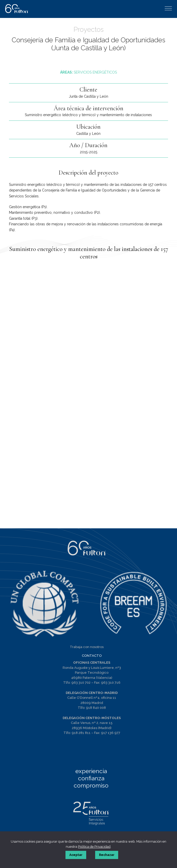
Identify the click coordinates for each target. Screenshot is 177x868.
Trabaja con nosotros (87, 647)
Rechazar (107, 855)
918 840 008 (96, 708)
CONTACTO (92, 656)
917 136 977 (111, 733)
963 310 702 (81, 683)
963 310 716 (111, 683)
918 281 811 (81, 733)
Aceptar (76, 855)
